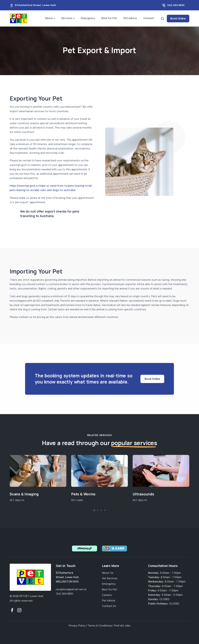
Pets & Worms (83, 494)
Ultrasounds (143, 494)
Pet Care (77, 500)
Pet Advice (130, 18)
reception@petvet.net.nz (71, 589)
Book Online (178, 18)
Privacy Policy (77, 626)
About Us (108, 573)
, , (68, 577)
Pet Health (17, 500)
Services (67, 18)
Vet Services (110, 578)
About (49, 18)
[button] (94, 510)
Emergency (88, 18)
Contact (149, 18)
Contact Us (109, 606)
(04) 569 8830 (176, 5)
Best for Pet (109, 18)
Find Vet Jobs (122, 626)
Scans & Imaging (24, 494)
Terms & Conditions (100, 626)
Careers (107, 595)
